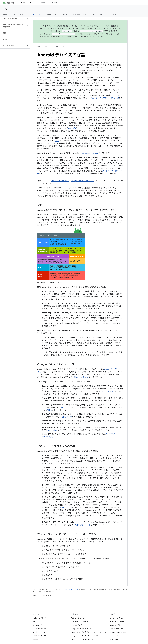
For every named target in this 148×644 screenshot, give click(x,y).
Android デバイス (80, 14)
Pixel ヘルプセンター (117, 622)
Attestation (53, 430)
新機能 (5, 14)
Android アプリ (48, 437)
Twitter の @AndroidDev (80, 622)
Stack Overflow (115, 636)
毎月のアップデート (83, 525)
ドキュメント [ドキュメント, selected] (24, 3)
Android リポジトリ (40, 618)
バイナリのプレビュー (40, 629)
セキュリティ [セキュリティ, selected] (36, 14)
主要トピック (51, 14)
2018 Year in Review (81, 377)
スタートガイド (19, 14)
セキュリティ (60, 47)
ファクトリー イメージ (41, 632)
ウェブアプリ (111, 434)
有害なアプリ (67, 417)
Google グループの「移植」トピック (84, 639)
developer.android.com (89, 153)
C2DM (50, 410)
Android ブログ (76, 625)
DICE (57, 141)
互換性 (65, 14)
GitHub (35, 639)
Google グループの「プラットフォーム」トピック (89, 632)
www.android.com (116, 629)
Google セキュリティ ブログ (81, 629)
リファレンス (113, 14)
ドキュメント (8, 9)
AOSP (39, 47)
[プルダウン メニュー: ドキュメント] (32, 3)
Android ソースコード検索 (47, 3)
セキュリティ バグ (65, 508)
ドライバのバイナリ (40, 636)
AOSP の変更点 (87, 37)
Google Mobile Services (118, 632)
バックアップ (63, 408)
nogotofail (72, 128)
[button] (13, 18)
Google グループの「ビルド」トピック (85, 636)
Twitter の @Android (78, 618)
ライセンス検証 (107, 391)
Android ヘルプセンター (118, 618)
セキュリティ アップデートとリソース (104, 98)
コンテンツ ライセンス (70, 589)
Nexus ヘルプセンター (60, 181)
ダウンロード (37, 625)
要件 (34, 622)
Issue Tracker (114, 639)
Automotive (97, 14)
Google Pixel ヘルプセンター (83, 181)
